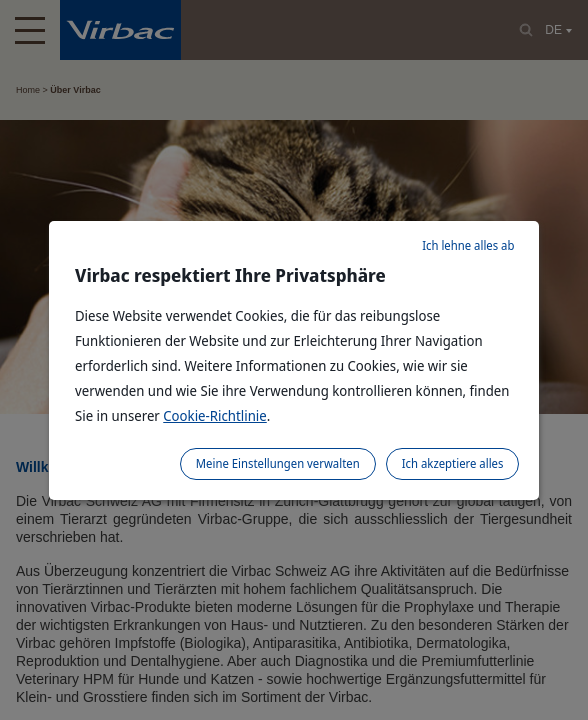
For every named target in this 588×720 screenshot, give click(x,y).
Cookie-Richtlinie (215, 415)
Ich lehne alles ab (468, 245)
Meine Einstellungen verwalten (278, 463)
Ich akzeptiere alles (453, 463)
